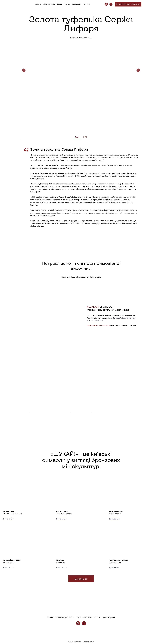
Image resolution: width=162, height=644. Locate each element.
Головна (38, 4)
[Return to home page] (23, 4)
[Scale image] (81, 70)
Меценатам (76, 4)
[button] (106, 4)
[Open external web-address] (40, 389)
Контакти (86, 4)
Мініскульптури (49, 4)
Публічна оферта (108, 617)
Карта (59, 4)
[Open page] (28, 492)
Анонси (67, 4)
